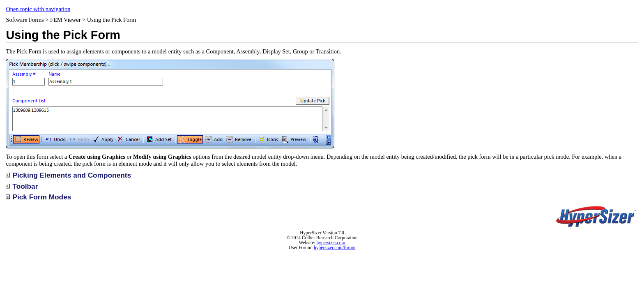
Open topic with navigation (38, 9)
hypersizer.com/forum (335, 247)
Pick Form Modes (38, 197)
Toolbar (25, 186)
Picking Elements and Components (68, 175)
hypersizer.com (331, 243)
